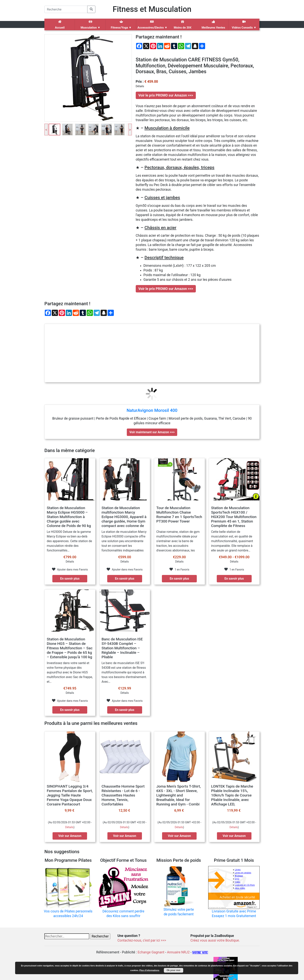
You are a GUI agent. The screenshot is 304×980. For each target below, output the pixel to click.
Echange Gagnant (151, 952)
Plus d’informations (149, 970)
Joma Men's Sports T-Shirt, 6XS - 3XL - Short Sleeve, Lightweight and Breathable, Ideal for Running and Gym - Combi (178, 795)
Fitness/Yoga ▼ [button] (121, 25)
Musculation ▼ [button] (90, 25)
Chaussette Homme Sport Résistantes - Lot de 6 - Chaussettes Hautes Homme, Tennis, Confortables (123, 795)
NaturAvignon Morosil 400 (152, 410)
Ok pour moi (173, 970)
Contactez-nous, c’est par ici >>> (142, 940)
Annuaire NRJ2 (178, 952)
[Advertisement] (152, 353)
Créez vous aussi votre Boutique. (215, 940)
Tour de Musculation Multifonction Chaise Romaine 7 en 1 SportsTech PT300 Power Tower (179, 515)
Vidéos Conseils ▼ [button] (244, 25)
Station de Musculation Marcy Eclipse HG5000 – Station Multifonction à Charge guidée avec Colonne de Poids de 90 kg (69, 517)
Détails (69, 827)
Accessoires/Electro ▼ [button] (152, 25)
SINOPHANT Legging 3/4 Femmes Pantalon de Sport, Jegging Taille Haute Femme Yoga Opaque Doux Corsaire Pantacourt (70, 795)
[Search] (66, 9)
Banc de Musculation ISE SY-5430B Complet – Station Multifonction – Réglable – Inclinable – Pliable (122, 648)
